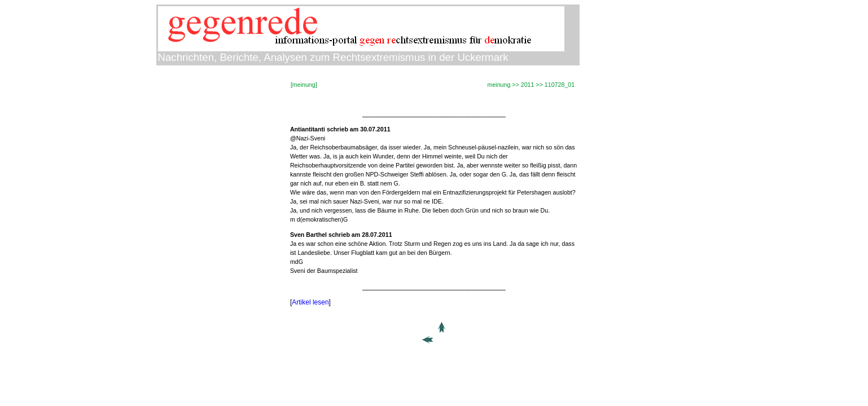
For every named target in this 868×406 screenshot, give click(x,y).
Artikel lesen (310, 302)
